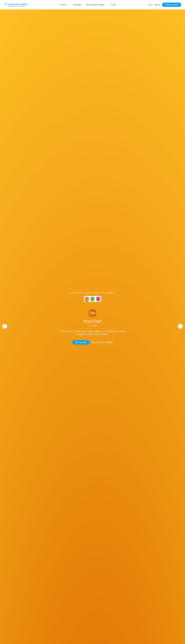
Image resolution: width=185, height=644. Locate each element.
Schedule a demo (172, 5)
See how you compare (103, 342)
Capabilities (77, 5)
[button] (64, 5)
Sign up (157, 5)
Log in (150, 5)
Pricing (113, 5)
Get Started (81, 342)
